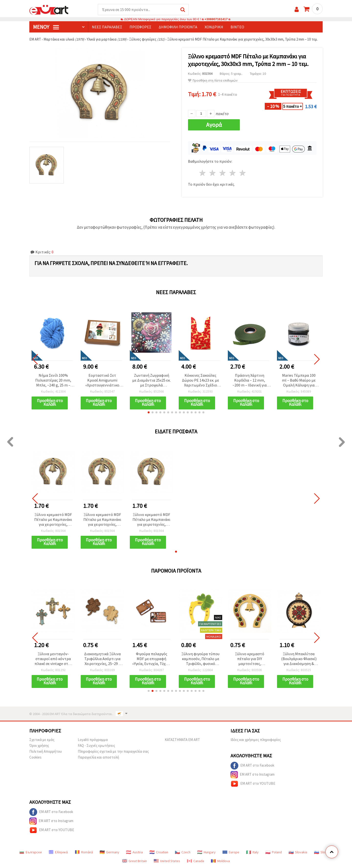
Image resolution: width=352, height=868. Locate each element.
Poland (274, 852)
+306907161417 (216, 19)
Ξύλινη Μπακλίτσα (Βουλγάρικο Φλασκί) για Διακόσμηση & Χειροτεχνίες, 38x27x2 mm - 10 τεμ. (299, 659)
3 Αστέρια (223, 173)
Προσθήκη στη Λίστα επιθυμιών (213, 81)
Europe (231, 852)
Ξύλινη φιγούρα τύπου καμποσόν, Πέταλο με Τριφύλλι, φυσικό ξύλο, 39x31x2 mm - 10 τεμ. (200, 659)
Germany (110, 852)
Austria (134, 852)
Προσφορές (140, 27)
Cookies (35, 757)
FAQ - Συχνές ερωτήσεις (96, 746)
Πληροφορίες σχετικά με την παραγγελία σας (113, 752)
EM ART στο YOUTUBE (253, 784)
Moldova (220, 861)
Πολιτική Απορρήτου (46, 752)
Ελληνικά (58, 852)
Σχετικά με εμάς (42, 740)
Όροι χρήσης (39, 746)
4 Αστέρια (233, 173)
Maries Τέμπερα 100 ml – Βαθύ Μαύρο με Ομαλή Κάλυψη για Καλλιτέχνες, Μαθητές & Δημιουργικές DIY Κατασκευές (299, 381)
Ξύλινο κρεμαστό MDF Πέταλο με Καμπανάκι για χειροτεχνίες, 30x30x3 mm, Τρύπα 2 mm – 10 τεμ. (53, 520)
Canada (196, 861)
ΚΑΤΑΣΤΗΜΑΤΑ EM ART (182, 740)
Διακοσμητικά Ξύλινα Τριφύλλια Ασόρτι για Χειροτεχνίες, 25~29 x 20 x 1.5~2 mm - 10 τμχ (102, 659)
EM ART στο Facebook (252, 766)
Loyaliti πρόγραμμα (93, 740)
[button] (149, 413)
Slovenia (324, 852)
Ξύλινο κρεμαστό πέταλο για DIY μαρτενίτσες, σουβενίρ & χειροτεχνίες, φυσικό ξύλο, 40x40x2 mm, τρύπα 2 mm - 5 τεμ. (250, 659)
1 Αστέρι (203, 173)
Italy (252, 852)
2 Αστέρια (213, 173)
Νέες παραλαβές (107, 27)
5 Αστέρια (243, 173)
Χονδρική (214, 27)
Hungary (206, 852)
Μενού (46, 27)
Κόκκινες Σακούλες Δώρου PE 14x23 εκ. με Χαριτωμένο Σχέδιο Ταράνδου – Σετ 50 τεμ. (200, 381)
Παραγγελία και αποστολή (98, 757)
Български (31, 852)
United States (167, 861)
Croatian (159, 852)
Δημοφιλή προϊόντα (178, 27)
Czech (183, 852)
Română (84, 852)
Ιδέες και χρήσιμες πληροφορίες (256, 740)
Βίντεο (237, 27)
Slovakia (298, 852)
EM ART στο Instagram (253, 775)
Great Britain (135, 861)
